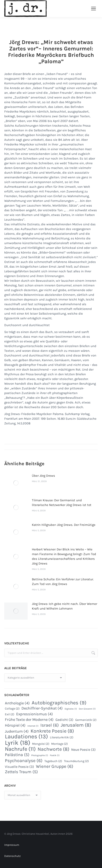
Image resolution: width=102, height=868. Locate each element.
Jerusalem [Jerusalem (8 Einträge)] (76, 725)
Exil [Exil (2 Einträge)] (10, 714)
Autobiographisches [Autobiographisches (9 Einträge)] (59, 703)
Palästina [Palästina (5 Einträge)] (17, 755)
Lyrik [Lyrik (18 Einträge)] (18, 743)
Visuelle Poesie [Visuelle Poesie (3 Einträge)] (19, 767)
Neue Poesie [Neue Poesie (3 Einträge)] (83, 750)
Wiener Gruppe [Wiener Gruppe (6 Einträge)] (55, 766)
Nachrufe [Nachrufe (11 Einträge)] (20, 749)
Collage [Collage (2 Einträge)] (12, 709)
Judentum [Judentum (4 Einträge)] (17, 731)
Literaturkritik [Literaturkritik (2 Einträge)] (62, 737)
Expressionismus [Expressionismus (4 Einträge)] (35, 714)
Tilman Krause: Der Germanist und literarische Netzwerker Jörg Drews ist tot (62, 503)
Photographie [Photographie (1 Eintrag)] (40, 755)
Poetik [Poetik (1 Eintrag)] (55, 755)
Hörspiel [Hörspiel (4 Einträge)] (15, 725)
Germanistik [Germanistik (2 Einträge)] (86, 720)
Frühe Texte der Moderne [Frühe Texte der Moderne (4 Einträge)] (29, 720)
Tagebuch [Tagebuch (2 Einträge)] (53, 761)
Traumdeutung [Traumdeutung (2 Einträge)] (76, 761)
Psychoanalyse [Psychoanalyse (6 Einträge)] (24, 761)
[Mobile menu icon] (93, 9)
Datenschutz (12, 856)
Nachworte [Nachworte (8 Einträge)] (53, 749)
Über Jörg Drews (43, 476)
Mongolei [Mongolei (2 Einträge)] (41, 744)
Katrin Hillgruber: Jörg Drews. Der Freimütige (64, 525)
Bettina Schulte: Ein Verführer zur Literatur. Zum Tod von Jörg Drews (63, 582)
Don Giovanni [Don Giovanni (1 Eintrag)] (87, 709)
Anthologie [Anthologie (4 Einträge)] (17, 703)
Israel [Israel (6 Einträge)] (50, 725)
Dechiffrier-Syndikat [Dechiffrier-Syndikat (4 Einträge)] (42, 708)
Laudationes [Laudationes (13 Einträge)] (26, 736)
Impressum (12, 845)
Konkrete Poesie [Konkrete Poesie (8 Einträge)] (52, 731)
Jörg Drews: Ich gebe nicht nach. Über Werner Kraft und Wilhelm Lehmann (64, 606)
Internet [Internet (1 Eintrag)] (33, 726)
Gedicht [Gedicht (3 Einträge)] (64, 720)
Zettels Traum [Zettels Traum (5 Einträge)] (21, 772)
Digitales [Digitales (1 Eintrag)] (71, 709)
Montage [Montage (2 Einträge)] (59, 744)
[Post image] (16, 483)
